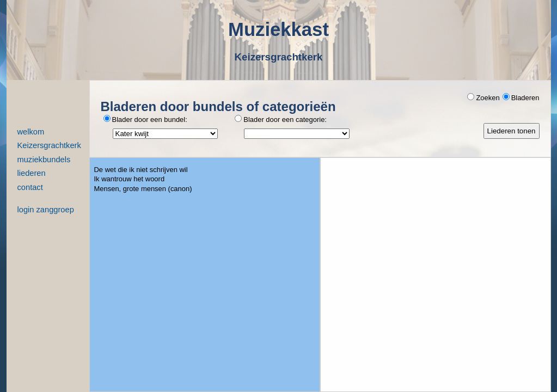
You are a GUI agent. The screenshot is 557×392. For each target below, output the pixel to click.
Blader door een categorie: (281, 120)
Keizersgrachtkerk (49, 146)
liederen (32, 173)
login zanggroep (46, 210)
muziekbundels (44, 160)
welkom (31, 132)
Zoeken (483, 97)
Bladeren (521, 97)
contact (30, 188)
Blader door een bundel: (145, 120)
